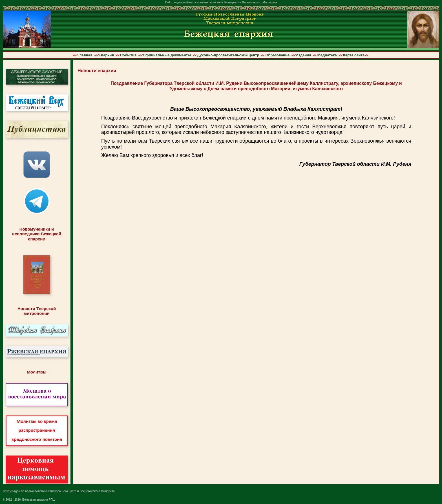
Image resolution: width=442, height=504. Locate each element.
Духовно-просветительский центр (228, 55)
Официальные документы (167, 55)
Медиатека (327, 55)
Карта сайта (354, 55)
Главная (85, 55)
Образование (277, 55)
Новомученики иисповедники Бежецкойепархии (37, 234)
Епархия (106, 55)
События (128, 55)
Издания (303, 55)
